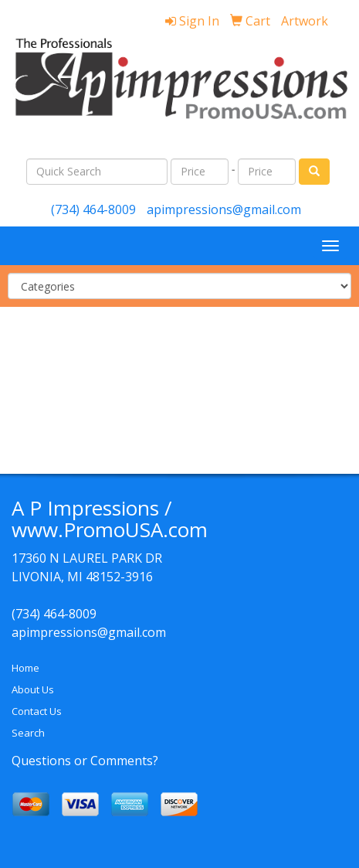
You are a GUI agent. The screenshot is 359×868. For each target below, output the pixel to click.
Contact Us (37, 711)
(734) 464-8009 (93, 209)
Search (28, 733)
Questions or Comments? (85, 761)
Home (25, 668)
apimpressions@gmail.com (224, 209)
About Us (33, 689)
